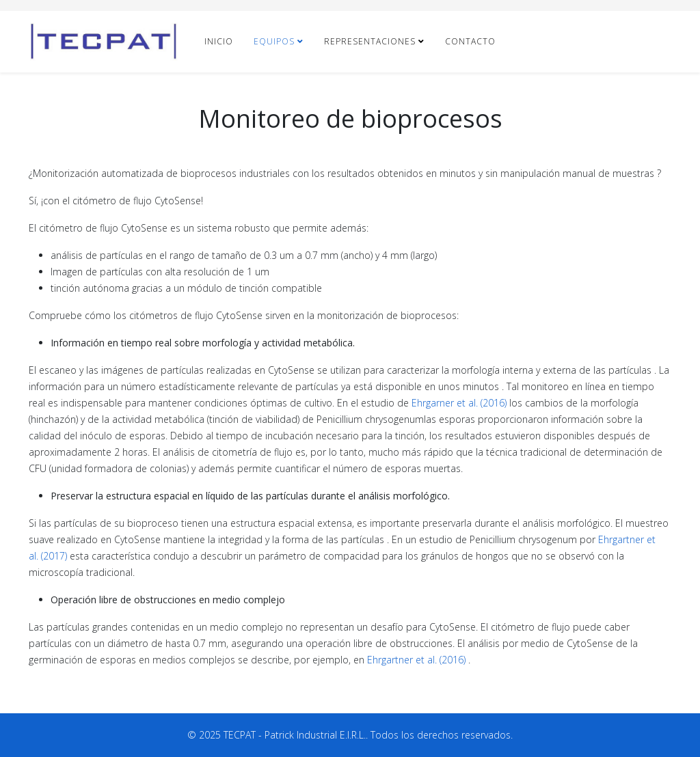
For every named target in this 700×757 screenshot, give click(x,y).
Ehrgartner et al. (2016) (416, 660)
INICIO (219, 41)
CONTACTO (470, 41)
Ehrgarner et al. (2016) (459, 403)
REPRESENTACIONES (370, 41)
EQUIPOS (274, 41)
